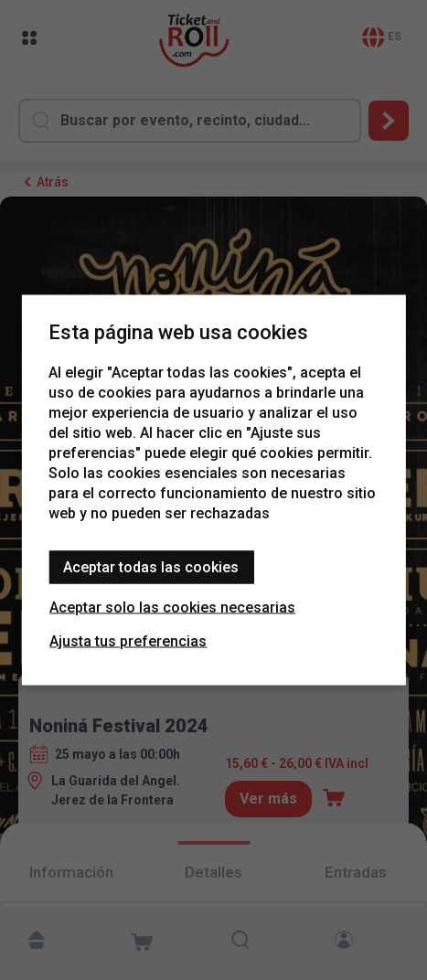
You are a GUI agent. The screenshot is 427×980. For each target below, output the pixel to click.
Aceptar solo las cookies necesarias (172, 607)
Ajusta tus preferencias (128, 641)
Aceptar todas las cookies (151, 567)
